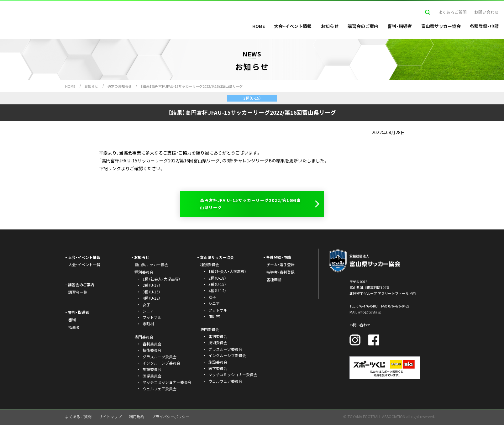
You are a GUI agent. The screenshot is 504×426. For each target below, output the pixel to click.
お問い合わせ (486, 12)
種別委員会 (210, 266)
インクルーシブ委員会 (161, 364)
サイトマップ (110, 418)
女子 (146, 306)
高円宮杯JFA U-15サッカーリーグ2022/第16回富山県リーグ (250, 204)
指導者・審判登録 (281, 273)
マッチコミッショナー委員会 (167, 383)
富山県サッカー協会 (441, 26)
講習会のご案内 (363, 26)
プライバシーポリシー (171, 418)
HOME (259, 26)
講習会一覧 (78, 293)
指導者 (74, 328)
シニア (148, 312)
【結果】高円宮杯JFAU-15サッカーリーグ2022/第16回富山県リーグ (192, 86)
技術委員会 (152, 351)
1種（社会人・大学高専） (162, 280)
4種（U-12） (152, 299)
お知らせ (330, 26)
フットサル (152, 318)
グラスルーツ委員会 (160, 358)
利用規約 (137, 418)
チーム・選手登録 (281, 266)
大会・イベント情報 (293, 26)
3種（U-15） (152, 293)
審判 (72, 321)
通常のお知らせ (120, 86)
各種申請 (274, 281)
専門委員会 (210, 331)
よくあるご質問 (452, 12)
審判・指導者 (400, 26)
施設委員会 (152, 371)
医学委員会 (152, 377)
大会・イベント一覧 (84, 266)
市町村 (148, 325)
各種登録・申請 (484, 26)
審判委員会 (152, 345)
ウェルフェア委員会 (160, 390)
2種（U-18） (152, 287)
